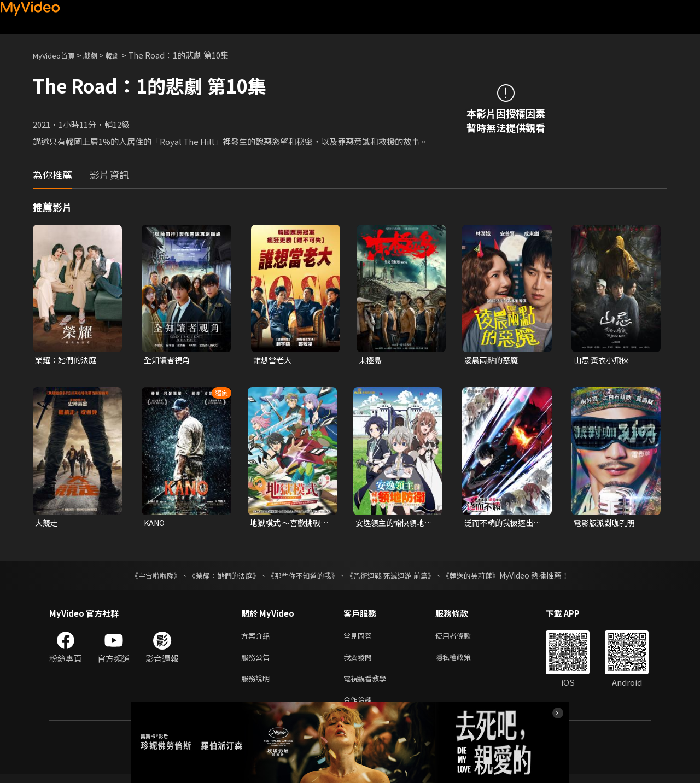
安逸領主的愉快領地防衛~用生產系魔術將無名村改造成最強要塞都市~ (395, 524)
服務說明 (258, 684)
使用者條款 (462, 638)
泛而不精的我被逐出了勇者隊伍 (501, 524)
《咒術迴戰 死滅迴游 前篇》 (395, 577)
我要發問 (360, 661)
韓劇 (124, 55)
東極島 (371, 360)
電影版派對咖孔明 (606, 524)
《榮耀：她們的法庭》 (218, 577)
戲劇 (99, 55)
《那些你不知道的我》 (302, 577)
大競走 (47, 524)
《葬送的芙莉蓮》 (481, 577)
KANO (155, 524)
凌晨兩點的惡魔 (493, 360)
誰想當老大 (274, 360)
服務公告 (258, 661)
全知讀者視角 (168, 360)
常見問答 (360, 638)
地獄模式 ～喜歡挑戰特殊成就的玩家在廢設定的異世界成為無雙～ (288, 524)
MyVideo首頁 (58, 55)
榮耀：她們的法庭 (68, 360)
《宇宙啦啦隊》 (145, 577)
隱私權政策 (462, 661)
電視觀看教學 (368, 684)
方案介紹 (258, 638)
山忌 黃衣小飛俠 (603, 360)
